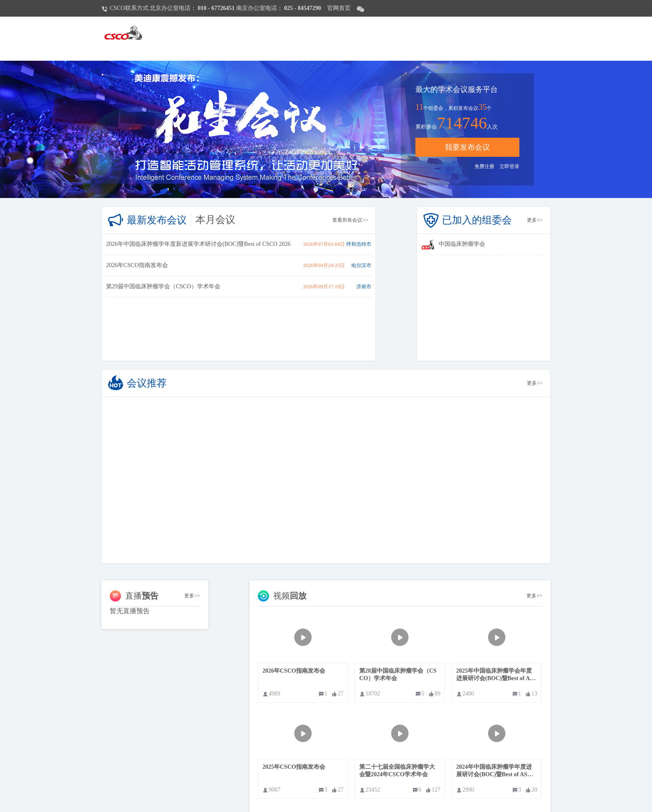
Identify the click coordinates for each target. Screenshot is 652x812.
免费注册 (508, 8)
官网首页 (339, 8)
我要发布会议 (467, 147)
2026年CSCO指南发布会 (137, 265)
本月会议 (215, 220)
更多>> (535, 220)
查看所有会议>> (350, 220)
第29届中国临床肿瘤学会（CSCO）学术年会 (163, 286)
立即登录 (537, 8)
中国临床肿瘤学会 (462, 244)
